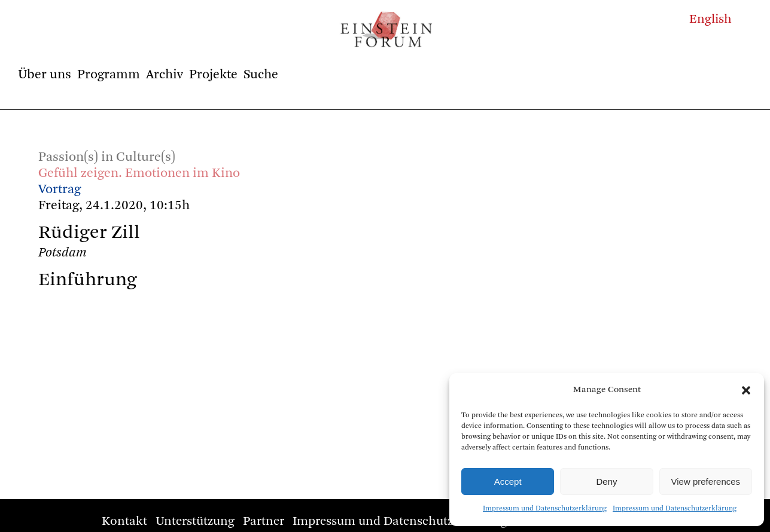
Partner (264, 522)
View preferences (706, 481)
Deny (606, 481)
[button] (746, 390)
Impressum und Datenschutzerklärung (545, 509)
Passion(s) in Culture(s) (107, 157)
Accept (508, 481)
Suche (261, 75)
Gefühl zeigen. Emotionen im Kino (139, 173)
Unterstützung (195, 522)
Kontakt (124, 522)
